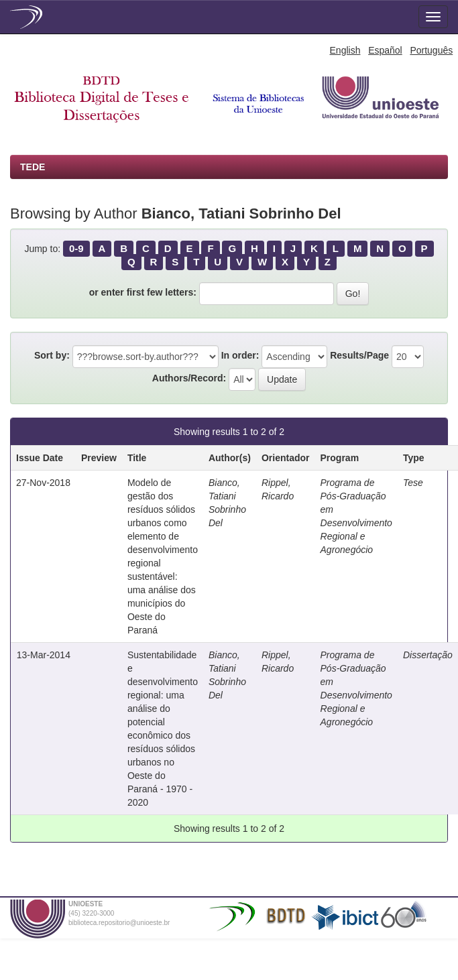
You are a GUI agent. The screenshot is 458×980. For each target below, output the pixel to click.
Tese (413, 483)
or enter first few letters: (143, 292)
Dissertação (428, 655)
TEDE (33, 167)
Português (431, 50)
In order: (240, 355)
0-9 (76, 248)
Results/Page (359, 355)
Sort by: (52, 355)
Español (385, 50)
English (345, 50)
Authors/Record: (189, 378)
